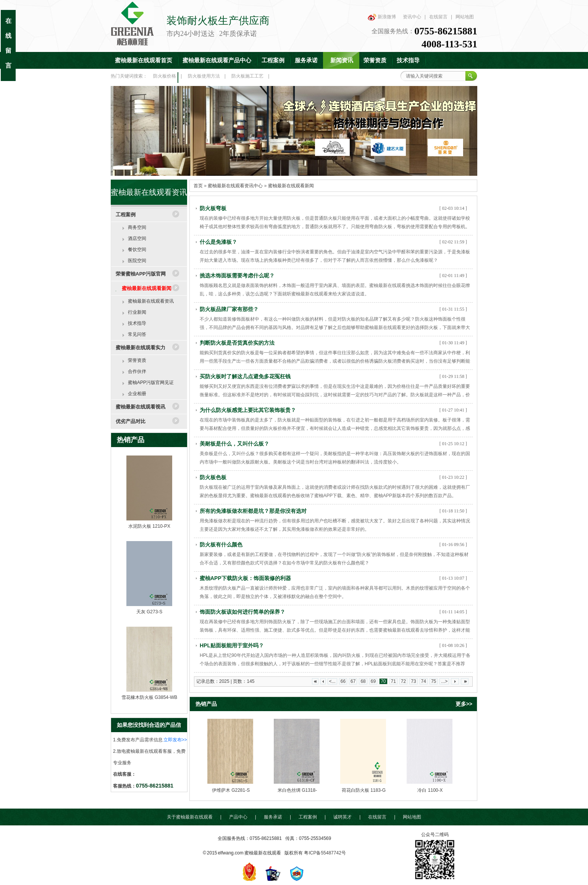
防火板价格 (165, 76)
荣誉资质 (375, 60)
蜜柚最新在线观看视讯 (141, 407)
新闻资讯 (342, 60)
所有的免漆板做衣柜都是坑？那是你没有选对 (253, 511)
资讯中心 (412, 17)
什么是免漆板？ (218, 242)
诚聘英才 (342, 817)
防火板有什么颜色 (221, 545)
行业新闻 (137, 312)
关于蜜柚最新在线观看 (190, 817)
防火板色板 (213, 477)
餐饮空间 (137, 250)
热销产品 (131, 440)
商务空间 (137, 227)
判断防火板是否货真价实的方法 (237, 343)
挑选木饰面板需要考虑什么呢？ (237, 276)
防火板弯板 (213, 208)
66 (343, 681)
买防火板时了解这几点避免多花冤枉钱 (245, 376)
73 (413, 681)
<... (332, 681)
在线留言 (438, 17)
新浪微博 (387, 17)
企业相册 (137, 394)
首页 (198, 186)
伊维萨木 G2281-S (231, 790)
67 (353, 681)
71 (393, 681)
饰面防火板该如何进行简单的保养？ (242, 612)
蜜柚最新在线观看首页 (144, 60)
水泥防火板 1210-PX (149, 526)
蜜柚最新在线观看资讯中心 (235, 186)
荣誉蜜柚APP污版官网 (141, 274)
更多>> (464, 704)
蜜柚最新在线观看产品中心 (217, 60)
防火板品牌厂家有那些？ (229, 309)
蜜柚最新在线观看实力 (141, 348)
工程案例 (273, 60)
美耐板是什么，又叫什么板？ (234, 444)
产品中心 (238, 817)
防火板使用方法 (204, 76)
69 (373, 681)
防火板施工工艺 (247, 76)
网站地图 (465, 17)
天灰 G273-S (149, 612)
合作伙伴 (137, 371)
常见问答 (137, 334)
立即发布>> (175, 740)
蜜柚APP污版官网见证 (151, 383)
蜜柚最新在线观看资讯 (151, 301)
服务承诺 (306, 60)
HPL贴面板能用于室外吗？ (232, 645)
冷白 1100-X (430, 790)
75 (434, 681)
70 (383, 681)
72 (403, 681)
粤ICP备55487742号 (325, 853)
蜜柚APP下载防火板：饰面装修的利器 (245, 578)
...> (444, 681)
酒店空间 (137, 238)
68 (363, 681)
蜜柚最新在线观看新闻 (147, 288)
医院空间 (137, 261)
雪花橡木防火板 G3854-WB (149, 697)
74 (424, 681)
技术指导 (408, 60)
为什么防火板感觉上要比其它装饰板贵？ (248, 410)
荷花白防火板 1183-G (364, 790)
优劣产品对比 (131, 421)
